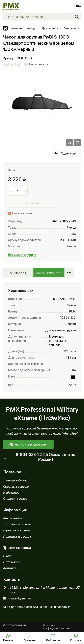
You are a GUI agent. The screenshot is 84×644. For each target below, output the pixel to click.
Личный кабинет (15, 480)
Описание (18, 273)
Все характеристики (22, 255)
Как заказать (13, 518)
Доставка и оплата (17, 524)
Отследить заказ (15, 499)
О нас (7, 556)
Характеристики (49, 273)
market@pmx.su (19, 598)
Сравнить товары (16, 487)
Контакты (10, 568)
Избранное (11, 493)
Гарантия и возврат (18, 530)
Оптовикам (11, 562)
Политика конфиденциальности (56, 627)
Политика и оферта (17, 537)
